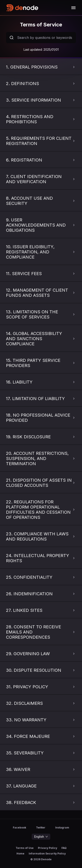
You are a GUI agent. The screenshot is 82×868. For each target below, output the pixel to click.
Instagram (62, 828)
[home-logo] (38, 8)
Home (20, 854)
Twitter (41, 828)
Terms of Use (25, 848)
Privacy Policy (48, 848)
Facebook (19, 828)
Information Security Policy (47, 854)
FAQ (64, 848)
